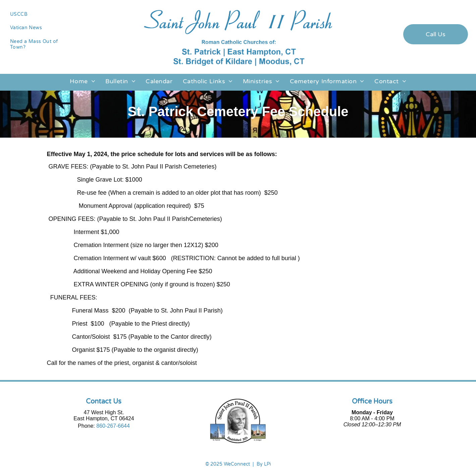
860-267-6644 (113, 426)
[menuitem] (40, 14)
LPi (267, 464)
